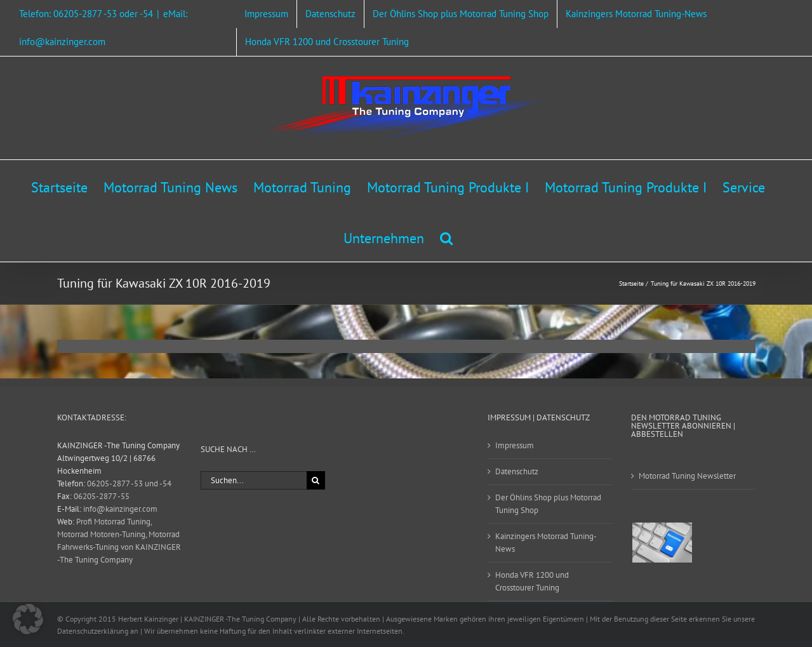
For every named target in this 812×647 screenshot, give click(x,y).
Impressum (515, 445)
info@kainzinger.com (120, 509)
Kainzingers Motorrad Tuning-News (546, 543)
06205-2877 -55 (102, 496)
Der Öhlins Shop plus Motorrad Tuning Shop (548, 504)
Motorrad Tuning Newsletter (687, 476)
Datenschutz (517, 471)
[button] (446, 236)
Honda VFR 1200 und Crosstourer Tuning (532, 581)
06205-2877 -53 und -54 (129, 484)
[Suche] (316, 480)
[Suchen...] (254, 480)
